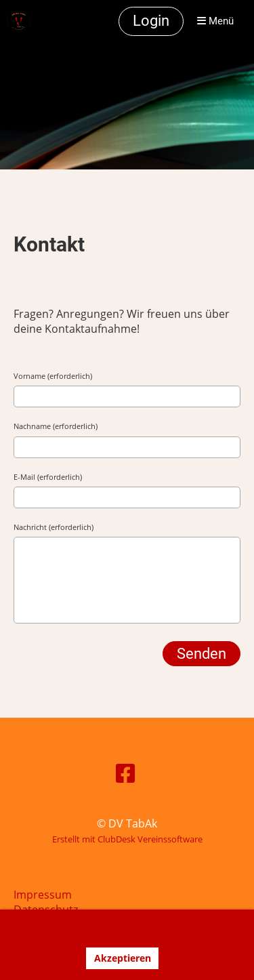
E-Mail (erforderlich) (48, 477)
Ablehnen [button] (49, 958)
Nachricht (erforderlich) (54, 527)
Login (151, 21)
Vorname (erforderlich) (53, 376)
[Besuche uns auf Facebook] (125, 773)
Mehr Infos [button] (81, 928)
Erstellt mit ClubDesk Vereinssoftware (127, 839)
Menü (215, 21)
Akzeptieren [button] (123, 958)
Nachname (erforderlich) (56, 426)
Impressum (43, 895)
